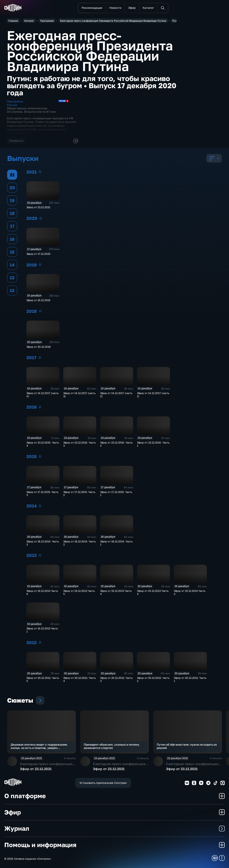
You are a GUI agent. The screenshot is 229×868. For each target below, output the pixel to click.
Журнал (114, 828)
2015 (40, 456)
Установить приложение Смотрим (103, 783)
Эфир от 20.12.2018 (39, 347)
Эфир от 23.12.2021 (38, 207)
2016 (40, 407)
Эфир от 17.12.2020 (38, 254)
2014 (40, 506)
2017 (40, 357)
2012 (40, 642)
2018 (40, 311)
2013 (40, 555)
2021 (40, 172)
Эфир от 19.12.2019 (38, 300)
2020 (41, 218)
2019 (40, 265)
